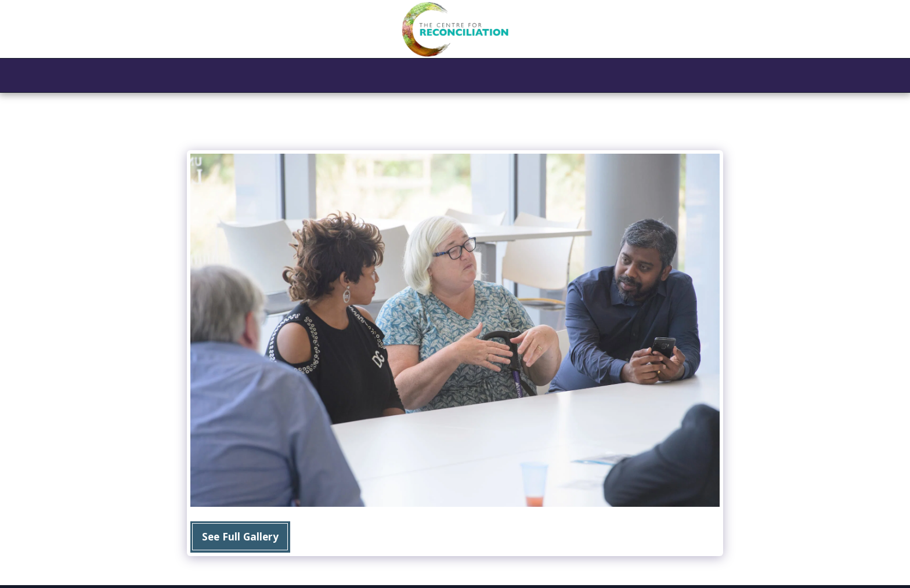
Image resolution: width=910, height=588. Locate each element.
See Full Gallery (240, 536)
